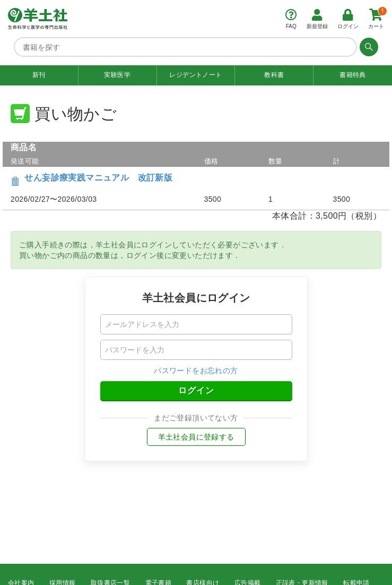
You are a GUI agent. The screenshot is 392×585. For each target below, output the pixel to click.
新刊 (39, 75)
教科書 (274, 75)
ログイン (196, 390)
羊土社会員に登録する (196, 437)
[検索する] (368, 47)
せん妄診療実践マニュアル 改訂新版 (98, 178)
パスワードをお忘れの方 (196, 371)
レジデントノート (195, 75)
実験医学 (117, 75)
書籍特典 (353, 75)
